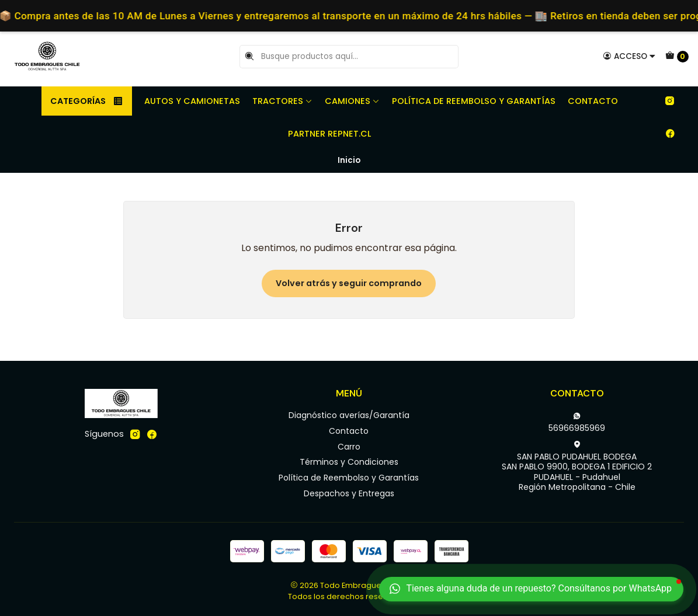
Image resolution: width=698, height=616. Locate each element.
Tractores (282, 101)
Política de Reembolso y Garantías (474, 101)
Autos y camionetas (192, 101)
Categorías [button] (87, 101)
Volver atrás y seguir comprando (349, 283)
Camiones (352, 101)
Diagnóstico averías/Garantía (349, 415)
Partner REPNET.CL (329, 134)
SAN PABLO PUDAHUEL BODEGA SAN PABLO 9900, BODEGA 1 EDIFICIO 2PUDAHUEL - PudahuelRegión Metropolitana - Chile (577, 467)
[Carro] (677, 57)
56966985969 (577, 423)
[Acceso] (629, 56)
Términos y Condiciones (349, 462)
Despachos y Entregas (349, 493)
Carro (349, 447)
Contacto (593, 101)
